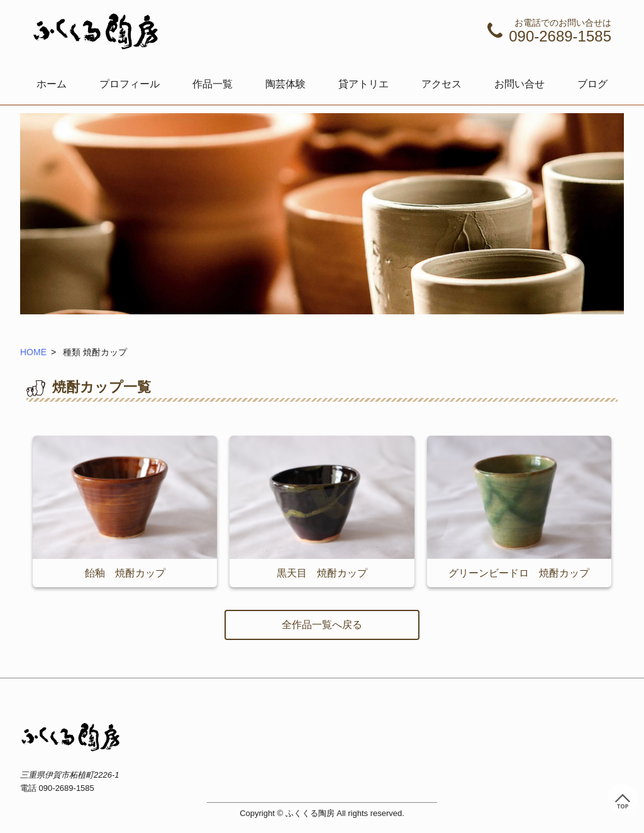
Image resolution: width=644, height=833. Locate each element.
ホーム (52, 84)
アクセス (441, 84)
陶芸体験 (286, 84)
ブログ (592, 84)
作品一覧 (213, 84)
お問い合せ (519, 84)
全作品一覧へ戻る (322, 625)
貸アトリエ (364, 84)
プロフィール (130, 84)
